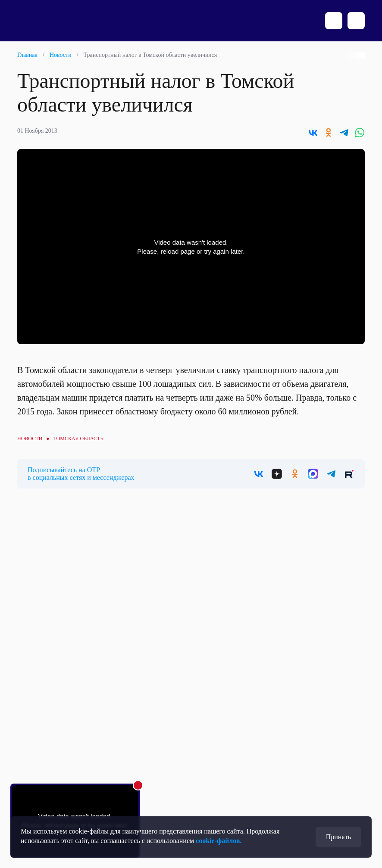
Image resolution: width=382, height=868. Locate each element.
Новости (61, 55)
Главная (27, 55)
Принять (338, 837)
